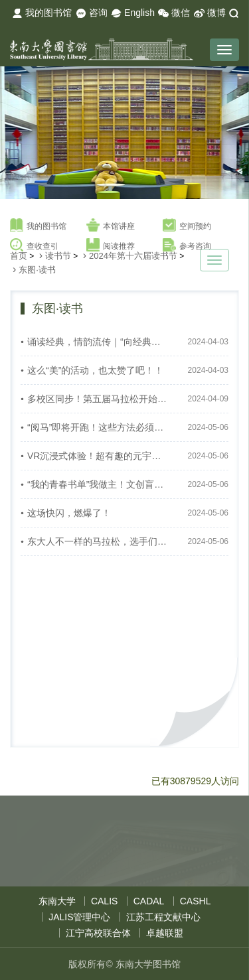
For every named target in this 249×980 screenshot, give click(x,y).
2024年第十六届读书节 (133, 256)
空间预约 (187, 226)
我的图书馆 (42, 13)
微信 (174, 13)
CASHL (196, 901)
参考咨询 (187, 245)
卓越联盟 (165, 933)
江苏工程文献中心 (163, 917)
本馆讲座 (111, 226)
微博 (210, 13)
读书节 (58, 256)
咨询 (92, 13)
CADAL (149, 901)
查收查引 (34, 245)
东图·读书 (37, 270)
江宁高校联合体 (98, 933)
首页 (19, 256)
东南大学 (57, 901)
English (133, 13)
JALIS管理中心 (79, 917)
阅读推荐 (111, 245)
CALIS (104, 901)
